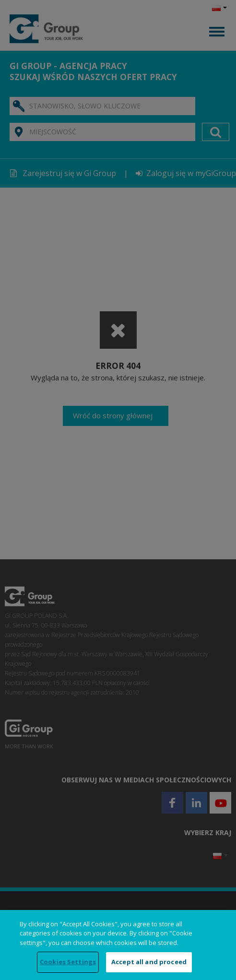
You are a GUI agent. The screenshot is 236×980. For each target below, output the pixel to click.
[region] (118, 945)
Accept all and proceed (149, 962)
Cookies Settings (68, 962)
